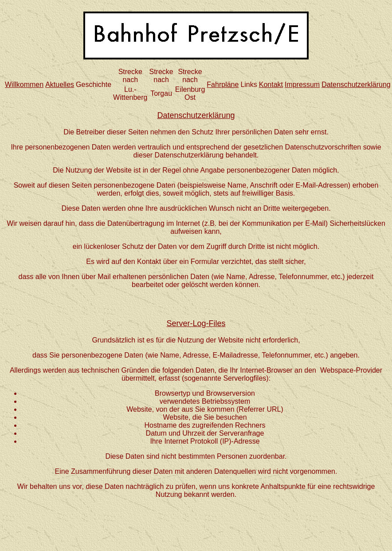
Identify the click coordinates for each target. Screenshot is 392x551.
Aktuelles (60, 85)
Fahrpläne (223, 85)
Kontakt (271, 85)
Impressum (302, 85)
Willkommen (24, 85)
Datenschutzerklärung (356, 85)
